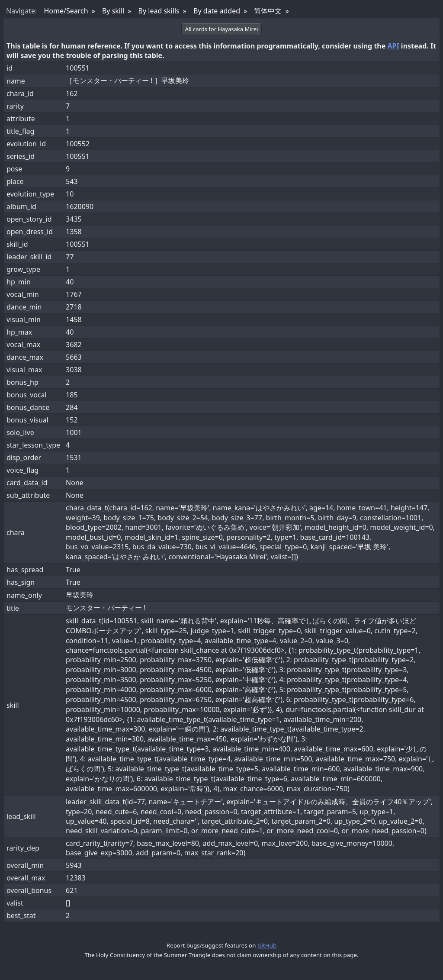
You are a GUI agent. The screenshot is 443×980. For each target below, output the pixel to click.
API (393, 46)
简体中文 (268, 11)
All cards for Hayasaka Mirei (222, 29)
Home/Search (66, 11)
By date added (217, 11)
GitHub (267, 945)
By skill (113, 11)
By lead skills (159, 11)
